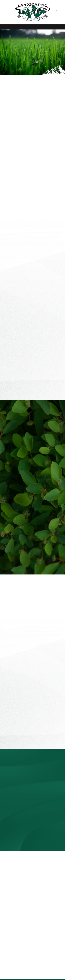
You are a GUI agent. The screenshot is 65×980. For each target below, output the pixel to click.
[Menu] (57, 12)
